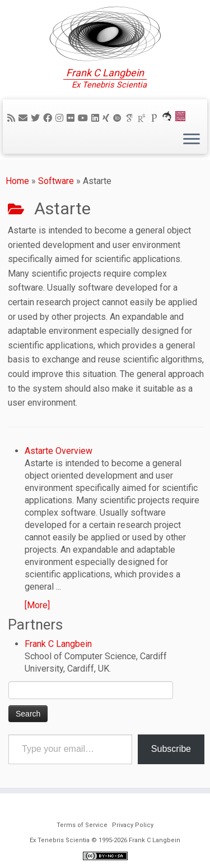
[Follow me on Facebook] (49, 118)
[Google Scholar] (131, 118)
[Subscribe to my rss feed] (13, 118)
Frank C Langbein (58, 644)
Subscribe (171, 749)
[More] (37, 605)
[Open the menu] (192, 140)
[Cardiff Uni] (182, 118)
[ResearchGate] (143, 118)
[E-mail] (25, 118)
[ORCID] (119, 118)
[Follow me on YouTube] (85, 118)
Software (56, 181)
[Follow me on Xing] (108, 118)
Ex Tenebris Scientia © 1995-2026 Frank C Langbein (105, 840)
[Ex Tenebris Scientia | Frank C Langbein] (105, 34)
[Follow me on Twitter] (37, 118)
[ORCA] (169, 118)
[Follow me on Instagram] (61, 118)
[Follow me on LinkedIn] (97, 118)
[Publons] (156, 118)
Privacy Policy (133, 825)
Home (17, 181)
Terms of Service (82, 825)
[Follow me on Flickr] (72, 118)
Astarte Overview (59, 451)
